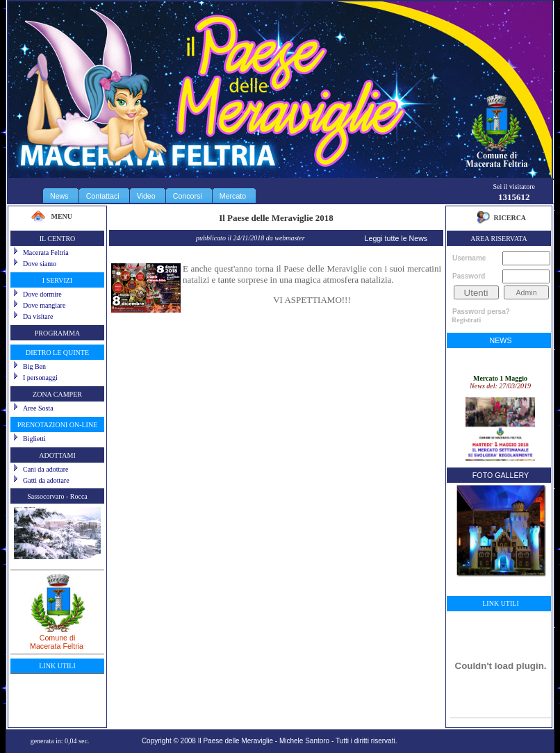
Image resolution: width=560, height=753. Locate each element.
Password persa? (481, 312)
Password (469, 276)
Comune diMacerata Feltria (57, 637)
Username (469, 258)
